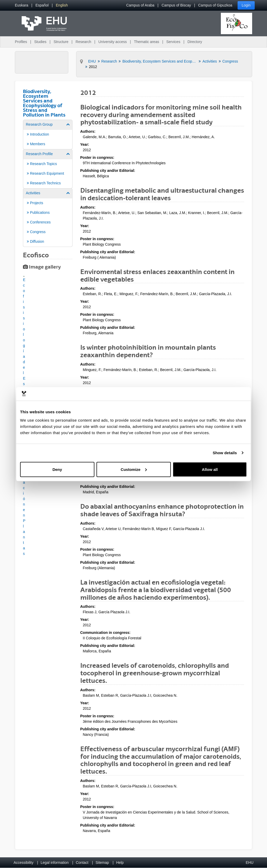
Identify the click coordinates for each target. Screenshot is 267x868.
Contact (82, 863)
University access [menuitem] (113, 42)
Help (120, 863)
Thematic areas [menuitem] (147, 42)
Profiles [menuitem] (21, 42)
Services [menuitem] (173, 42)
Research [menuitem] (83, 42)
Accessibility (23, 863)
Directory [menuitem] (195, 42)
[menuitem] (22, 5)
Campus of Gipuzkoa (215, 5)
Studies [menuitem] (40, 42)
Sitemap (102, 863)
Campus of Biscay (176, 5)
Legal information (55, 863)
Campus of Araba (140, 5)
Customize (134, 469)
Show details (225, 453)
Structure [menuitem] (61, 42)
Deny (57, 469)
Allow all (210, 469)
